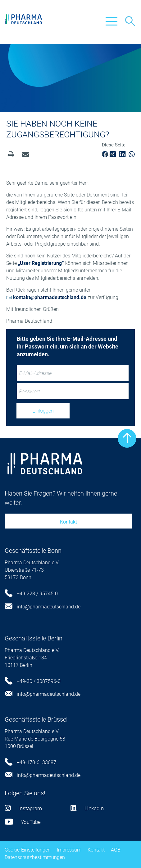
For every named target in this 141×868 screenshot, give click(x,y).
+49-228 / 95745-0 (31, 594)
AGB (116, 850)
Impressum (69, 850)
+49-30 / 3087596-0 (33, 681)
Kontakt (68, 522)
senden (25, 154)
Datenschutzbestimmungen (35, 857)
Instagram (23, 808)
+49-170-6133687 (30, 762)
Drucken (11, 154)
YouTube (23, 822)
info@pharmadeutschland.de (43, 607)
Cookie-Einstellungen (28, 850)
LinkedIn (87, 808)
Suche (130, 21)
